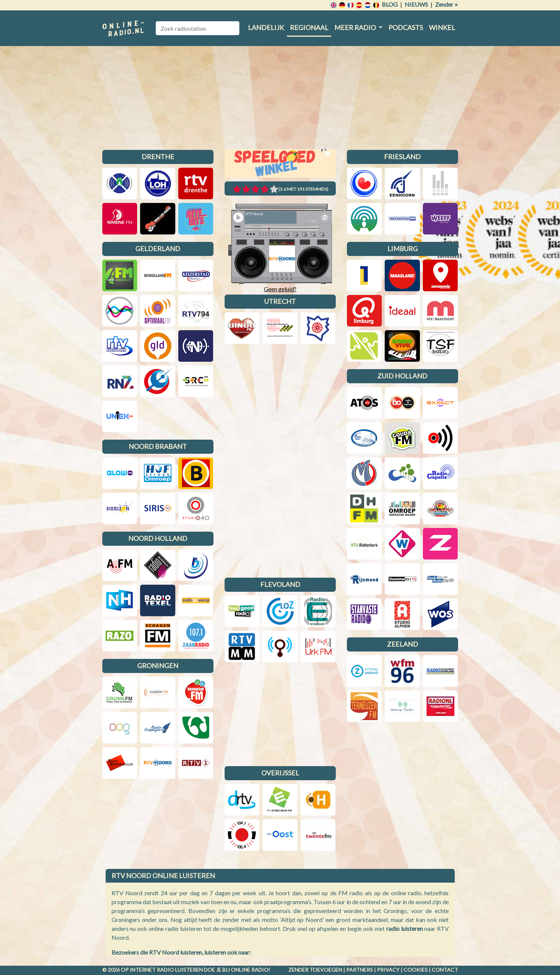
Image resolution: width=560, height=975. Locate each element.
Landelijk (266, 27)
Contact (445, 970)
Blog (390, 4)
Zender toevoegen (315, 970)
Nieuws (416, 4)
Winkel (442, 27)
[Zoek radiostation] (198, 28)
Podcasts (406, 27)
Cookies (416, 970)
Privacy (388, 970)
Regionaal (309, 27)
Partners (359, 970)
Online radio (250, 970)
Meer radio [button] (356, 27)
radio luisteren (405, 928)
